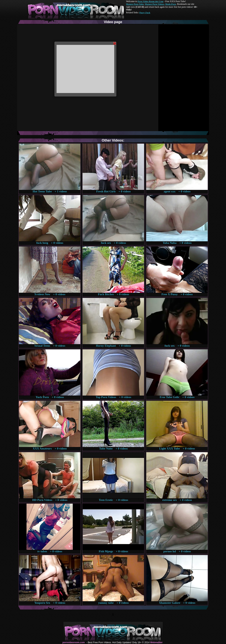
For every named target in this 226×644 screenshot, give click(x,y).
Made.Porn (171, 4)
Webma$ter (156, 642)
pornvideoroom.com (74, 642)
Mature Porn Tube (135, 4)
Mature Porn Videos (154, 4)
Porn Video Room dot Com (151, 1)
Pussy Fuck (145, 13)
